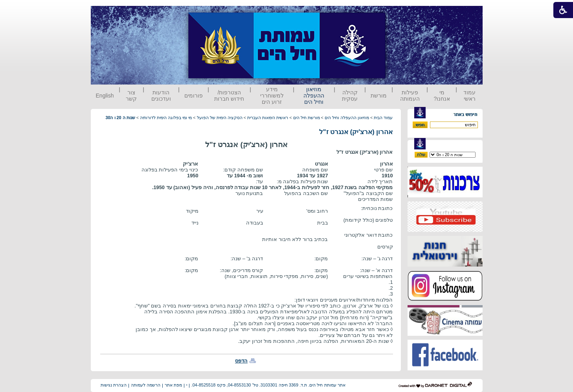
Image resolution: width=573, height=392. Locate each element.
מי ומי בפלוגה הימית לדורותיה (166, 118)
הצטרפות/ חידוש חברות (229, 96)
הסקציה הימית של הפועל (220, 118)
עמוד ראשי (469, 96)
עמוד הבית (383, 118)
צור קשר (131, 96)
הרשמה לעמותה (146, 385)
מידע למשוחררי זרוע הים (272, 96)
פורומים (194, 96)
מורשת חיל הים (307, 118)
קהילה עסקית (350, 96)
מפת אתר (173, 385)
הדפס (241, 361)
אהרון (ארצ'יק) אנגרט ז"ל (356, 132)
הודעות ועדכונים (161, 96)
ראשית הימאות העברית (268, 118)
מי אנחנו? (442, 96)
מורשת (379, 96)
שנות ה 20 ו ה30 (120, 118)
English (105, 96)
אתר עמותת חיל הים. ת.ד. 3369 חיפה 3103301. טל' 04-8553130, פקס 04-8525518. (268, 385)
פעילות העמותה (410, 96)
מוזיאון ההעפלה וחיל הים (314, 96)
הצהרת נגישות (114, 385)
